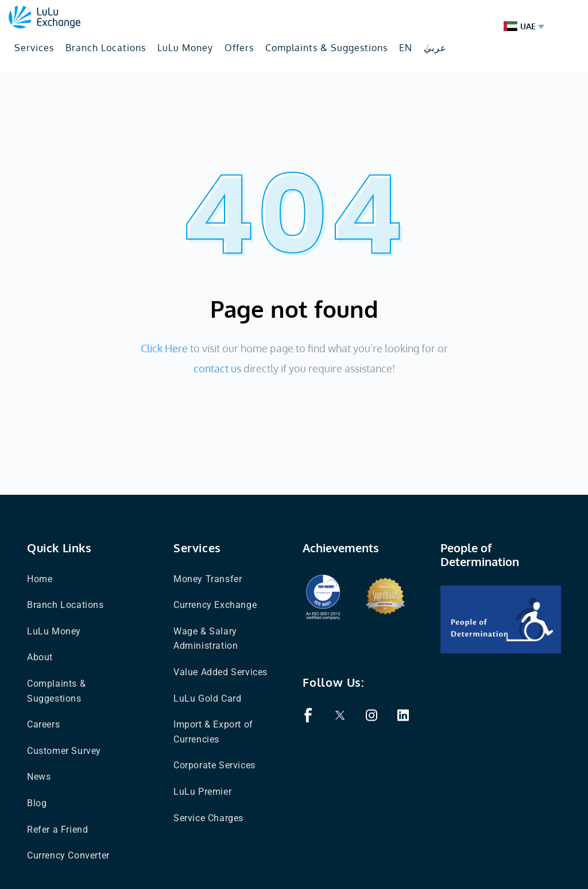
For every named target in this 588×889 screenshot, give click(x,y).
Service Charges (208, 818)
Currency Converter (68, 855)
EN (406, 48)
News (39, 777)
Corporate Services (214, 765)
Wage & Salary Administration (206, 639)
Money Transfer (208, 579)
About (40, 657)
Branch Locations (106, 48)
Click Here (164, 348)
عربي (435, 48)
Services (34, 48)
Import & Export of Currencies (213, 732)
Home (40, 579)
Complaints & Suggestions (326, 48)
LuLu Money (185, 48)
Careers (43, 724)
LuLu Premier (202, 792)
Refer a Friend (57, 830)
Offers (239, 48)
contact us (217, 368)
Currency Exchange (215, 605)
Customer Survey (64, 751)
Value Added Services (220, 672)
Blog (37, 803)
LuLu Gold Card (207, 698)
